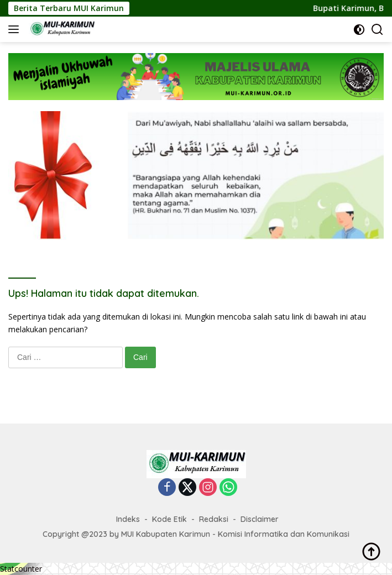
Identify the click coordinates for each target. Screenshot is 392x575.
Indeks (128, 519)
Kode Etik (169, 519)
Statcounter (21, 569)
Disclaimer (260, 519)
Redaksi (214, 519)
